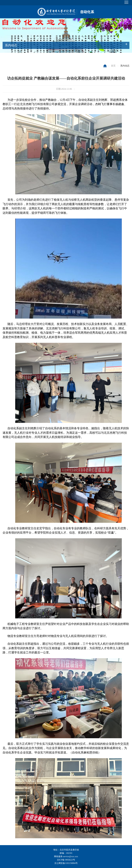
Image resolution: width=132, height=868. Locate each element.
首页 (113, 66)
